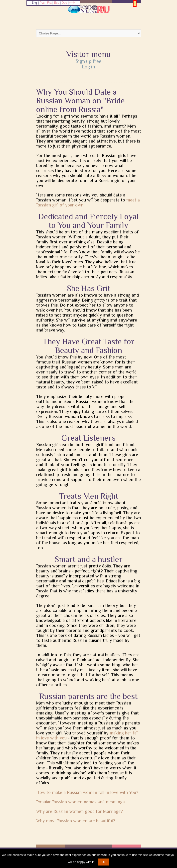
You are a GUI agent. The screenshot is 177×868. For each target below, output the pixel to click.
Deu (64, 3)
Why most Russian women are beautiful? (76, 821)
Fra (49, 3)
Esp (57, 3)
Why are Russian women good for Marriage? (80, 811)
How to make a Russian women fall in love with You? (87, 792)
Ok (103, 862)
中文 (72, 3)
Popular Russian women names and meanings (80, 802)
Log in (88, 67)
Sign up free (88, 61)
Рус (42, 3)
